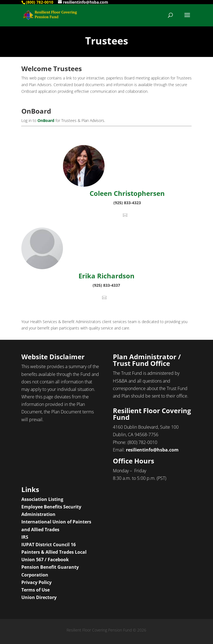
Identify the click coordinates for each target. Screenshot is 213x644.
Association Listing (42, 499)
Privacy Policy (36, 582)
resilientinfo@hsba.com (152, 450)
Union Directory (39, 597)
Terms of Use (35, 590)
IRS (25, 537)
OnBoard (46, 120)
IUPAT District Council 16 (49, 545)
